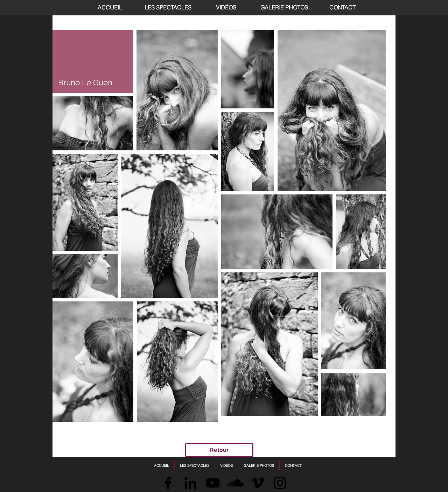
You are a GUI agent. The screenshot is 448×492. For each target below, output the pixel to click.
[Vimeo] (258, 483)
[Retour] (219, 450)
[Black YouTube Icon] (213, 483)
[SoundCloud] (235, 483)
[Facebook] (168, 483)
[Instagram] (280, 483)
